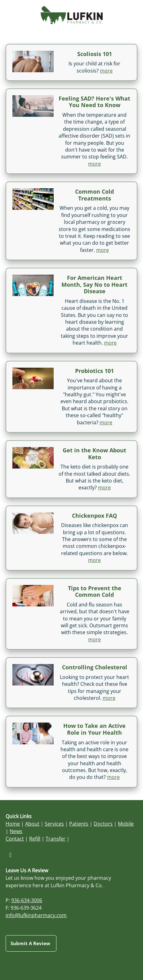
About (32, 824)
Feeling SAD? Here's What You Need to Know (94, 102)
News (16, 831)
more (106, 71)
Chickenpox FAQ (94, 516)
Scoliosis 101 (95, 54)
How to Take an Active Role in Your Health (94, 729)
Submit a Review (31, 943)
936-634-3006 (27, 900)
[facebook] (10, 855)
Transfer (56, 839)
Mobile (126, 824)
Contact (15, 839)
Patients (79, 824)
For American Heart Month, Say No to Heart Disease (94, 284)
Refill (35, 839)
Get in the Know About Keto (94, 454)
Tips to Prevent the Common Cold (95, 591)
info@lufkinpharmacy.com (36, 915)
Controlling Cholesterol (95, 667)
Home (13, 824)
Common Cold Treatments (94, 195)
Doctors (103, 824)
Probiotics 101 (94, 371)
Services (54, 824)
